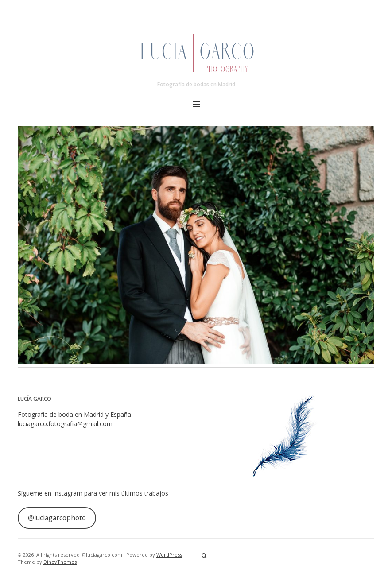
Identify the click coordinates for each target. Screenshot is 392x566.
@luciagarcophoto (57, 518)
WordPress (169, 555)
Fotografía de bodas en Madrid (196, 84)
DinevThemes (60, 562)
